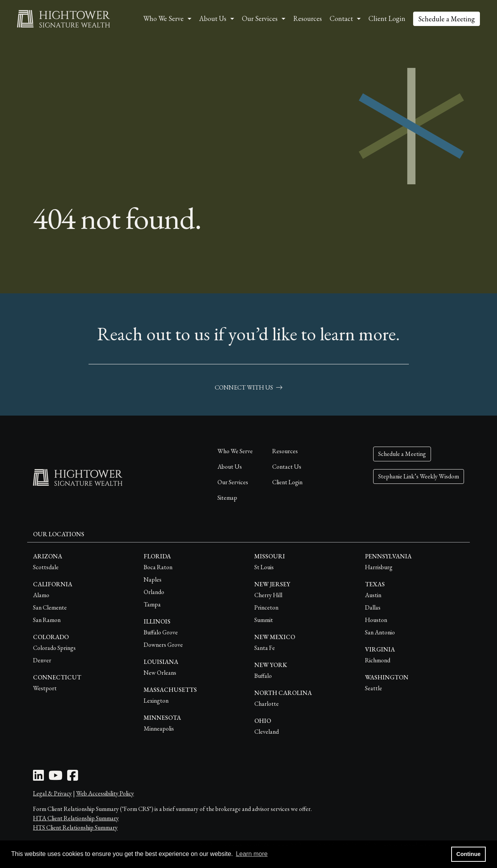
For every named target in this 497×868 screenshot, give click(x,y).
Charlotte (267, 704)
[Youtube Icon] (56, 778)
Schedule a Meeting (447, 19)
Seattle (374, 688)
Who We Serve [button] (163, 18)
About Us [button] (213, 18)
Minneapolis (159, 729)
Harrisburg (379, 567)
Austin (373, 595)
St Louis (264, 567)
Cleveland (267, 732)
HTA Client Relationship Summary (76, 818)
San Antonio (380, 632)
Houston (376, 620)
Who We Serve (235, 451)
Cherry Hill (268, 595)
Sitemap (227, 498)
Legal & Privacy (52, 793)
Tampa (152, 604)
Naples (153, 580)
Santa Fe (265, 648)
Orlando (154, 592)
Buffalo (263, 676)
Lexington (156, 701)
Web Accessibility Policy (105, 793)
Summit (264, 620)
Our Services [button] (260, 18)
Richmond (378, 660)
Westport (45, 688)
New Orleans (160, 673)
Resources (308, 18)
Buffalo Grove (161, 632)
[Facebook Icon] (73, 778)
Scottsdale (46, 567)
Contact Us (287, 467)
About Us (230, 467)
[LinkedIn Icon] (38, 778)
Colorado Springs (54, 648)
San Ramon (47, 620)
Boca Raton (158, 567)
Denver (42, 660)
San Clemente (50, 607)
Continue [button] (468, 854)
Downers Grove (163, 645)
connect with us (248, 387)
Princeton (266, 607)
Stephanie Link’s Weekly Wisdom (419, 476)
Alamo (41, 595)
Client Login (387, 18)
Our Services (233, 482)
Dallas (373, 607)
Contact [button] (341, 18)
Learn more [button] (252, 854)
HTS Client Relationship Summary (75, 827)
